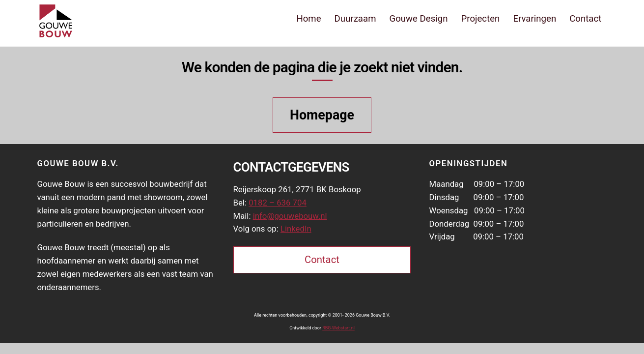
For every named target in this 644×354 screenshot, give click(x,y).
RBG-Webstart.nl (338, 328)
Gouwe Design (418, 19)
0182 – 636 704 (278, 203)
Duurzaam (355, 19)
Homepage (322, 115)
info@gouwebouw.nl (290, 216)
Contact (585, 19)
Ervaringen (534, 19)
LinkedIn (296, 229)
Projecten (481, 19)
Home (308, 19)
